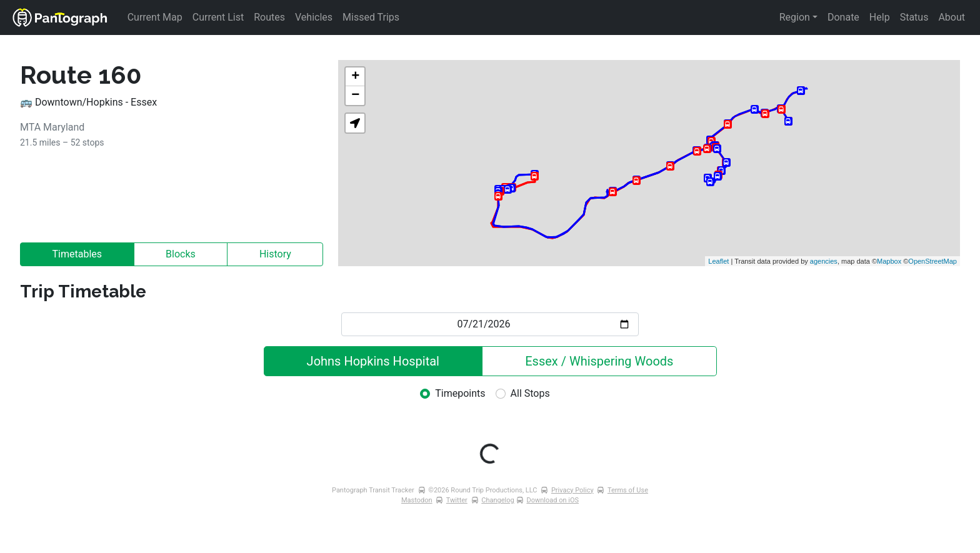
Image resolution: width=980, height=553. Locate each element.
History (275, 254)
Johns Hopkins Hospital (373, 361)
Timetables (77, 254)
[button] (355, 123)
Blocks (181, 254)
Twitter (457, 500)
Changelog (497, 500)
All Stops (530, 393)
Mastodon (417, 500)
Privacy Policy (572, 490)
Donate (843, 17)
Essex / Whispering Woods (599, 361)
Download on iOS (552, 500)
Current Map (155, 17)
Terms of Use (628, 490)
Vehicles (314, 17)
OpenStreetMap (932, 261)
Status (914, 17)
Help (880, 17)
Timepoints (460, 393)
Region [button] (795, 17)
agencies (824, 261)
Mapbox (889, 261)
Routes (269, 17)
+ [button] (355, 77)
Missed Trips (371, 17)
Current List (218, 17)
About (952, 17)
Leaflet (718, 261)
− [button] (355, 96)
